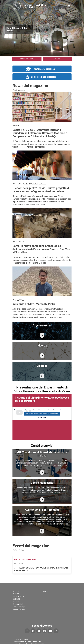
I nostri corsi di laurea (44, 69)
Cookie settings (19, 607)
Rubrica (16, 591)
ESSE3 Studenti (19, 596)
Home (69, 6)
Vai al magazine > (19, 90)
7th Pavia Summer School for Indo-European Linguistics (41, 569)
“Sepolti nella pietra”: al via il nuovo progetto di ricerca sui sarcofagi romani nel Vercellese (41, 190)
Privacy (16, 602)
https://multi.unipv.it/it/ (42, 472)
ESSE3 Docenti (19, 599)
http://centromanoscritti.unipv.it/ (42, 500)
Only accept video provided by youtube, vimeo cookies (42, 414)
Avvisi (57, 59)
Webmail (16, 594)
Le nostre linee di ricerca (44, 77)
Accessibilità (18, 604)
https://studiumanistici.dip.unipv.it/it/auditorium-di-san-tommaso (42, 531)
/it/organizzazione (42, 335)
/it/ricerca (42, 356)
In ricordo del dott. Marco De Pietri (34, 304)
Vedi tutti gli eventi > (20, 550)
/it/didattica (42, 376)
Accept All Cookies (42, 417)
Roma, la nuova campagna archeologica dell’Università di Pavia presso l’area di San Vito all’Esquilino (41, 249)
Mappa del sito (19, 609)
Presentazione (27, 59)
